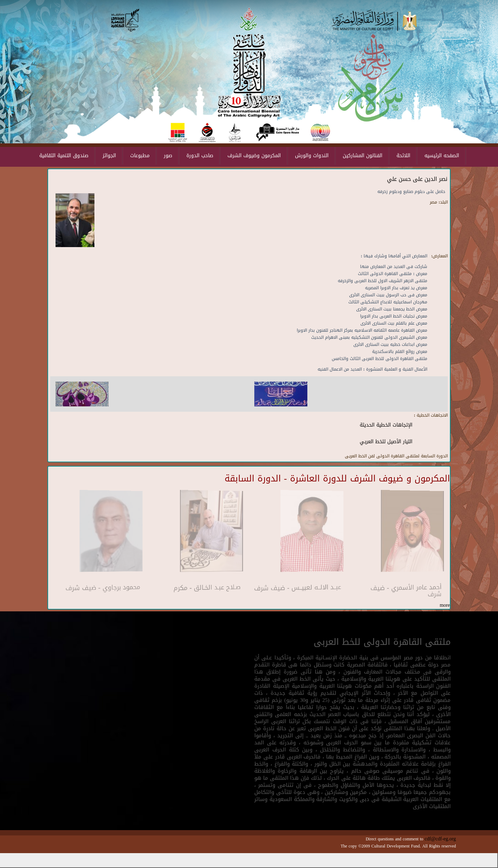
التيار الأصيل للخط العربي (386, 442)
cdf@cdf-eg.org (440, 839)
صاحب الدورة (200, 156)
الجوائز (109, 156)
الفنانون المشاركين (363, 156)
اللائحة (403, 156)
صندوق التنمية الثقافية (64, 156)
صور (168, 156)
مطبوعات (140, 156)
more (445, 605)
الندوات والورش (312, 156)
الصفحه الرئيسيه (442, 156)
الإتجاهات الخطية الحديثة (386, 425)
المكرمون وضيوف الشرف (254, 156)
